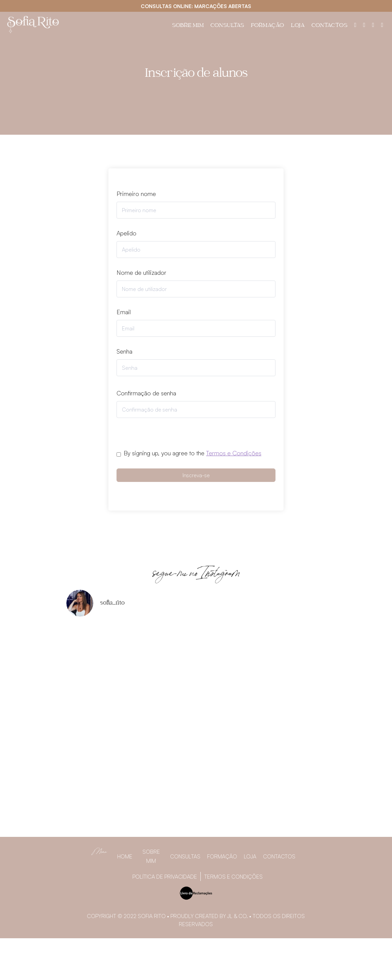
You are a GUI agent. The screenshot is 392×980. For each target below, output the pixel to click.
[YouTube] (382, 25)
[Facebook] (364, 25)
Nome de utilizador (141, 272)
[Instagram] (373, 25)
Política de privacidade (165, 877)
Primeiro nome (136, 194)
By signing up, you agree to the (192, 453)
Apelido (126, 233)
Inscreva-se (196, 475)
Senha (124, 351)
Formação (268, 26)
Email (124, 312)
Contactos (330, 26)
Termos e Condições (234, 453)
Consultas (227, 26)
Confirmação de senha (146, 393)
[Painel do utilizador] (355, 25)
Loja (298, 26)
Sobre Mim (188, 26)
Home (125, 856)
